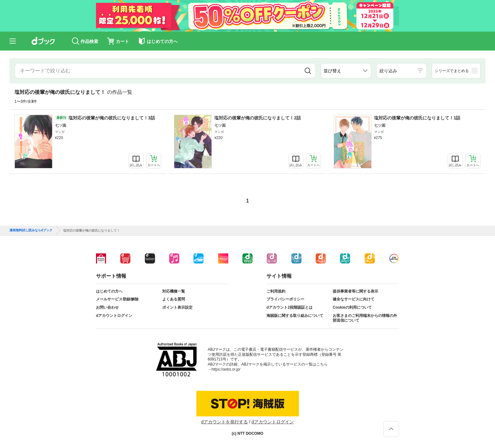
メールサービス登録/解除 (117, 299)
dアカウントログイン (114, 316)
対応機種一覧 (174, 291)
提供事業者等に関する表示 (355, 291)
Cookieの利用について (352, 307)
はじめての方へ (109, 291)
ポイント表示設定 (177, 307)
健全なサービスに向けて (354, 299)
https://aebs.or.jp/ (226, 369)
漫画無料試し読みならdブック (31, 230)
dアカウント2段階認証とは (289, 307)
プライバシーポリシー (285, 299)
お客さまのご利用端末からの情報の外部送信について (365, 318)
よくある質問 (174, 299)
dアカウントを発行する (224, 422)
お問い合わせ (107, 307)
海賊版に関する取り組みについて (295, 316)
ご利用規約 (276, 291)
